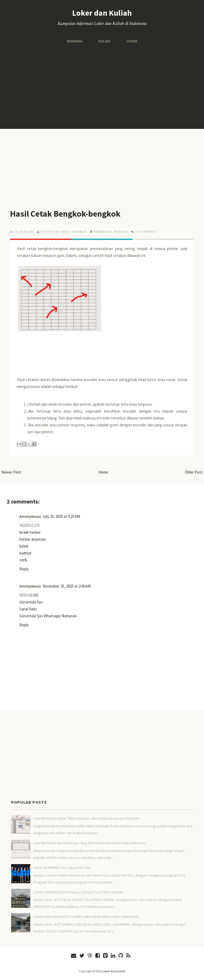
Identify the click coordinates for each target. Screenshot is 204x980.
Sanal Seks (28, 609)
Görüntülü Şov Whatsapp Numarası (48, 616)
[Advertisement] (102, 86)
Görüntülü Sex (31, 602)
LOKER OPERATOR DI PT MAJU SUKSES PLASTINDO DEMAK (78, 892)
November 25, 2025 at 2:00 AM (67, 586)
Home (103, 472)
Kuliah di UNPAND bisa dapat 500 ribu (62, 868)
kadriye (25, 553)
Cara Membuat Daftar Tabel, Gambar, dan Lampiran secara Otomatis (86, 818)
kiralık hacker (30, 532)
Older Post (194, 472)
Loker (132, 41)
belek (24, 546)
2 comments (146, 232)
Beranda (75, 41)
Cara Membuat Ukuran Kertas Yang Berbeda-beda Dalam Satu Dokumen (89, 843)
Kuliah (104, 41)
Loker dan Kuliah (102, 13)
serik (23, 560)
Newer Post (11, 472)
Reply (24, 569)
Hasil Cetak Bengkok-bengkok (65, 214)
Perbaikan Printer (111, 232)
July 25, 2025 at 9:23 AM (61, 516)
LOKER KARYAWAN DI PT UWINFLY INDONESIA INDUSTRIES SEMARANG (86, 917)
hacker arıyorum (33, 539)
